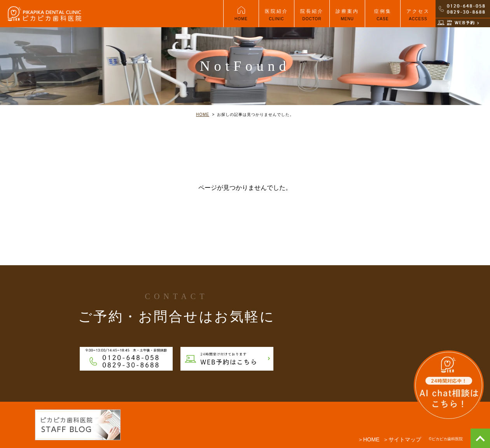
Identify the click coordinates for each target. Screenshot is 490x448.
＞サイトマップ (402, 439)
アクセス (418, 18)
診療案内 (347, 18)
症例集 (383, 18)
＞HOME (369, 439)
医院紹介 (276, 18)
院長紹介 (312, 18)
